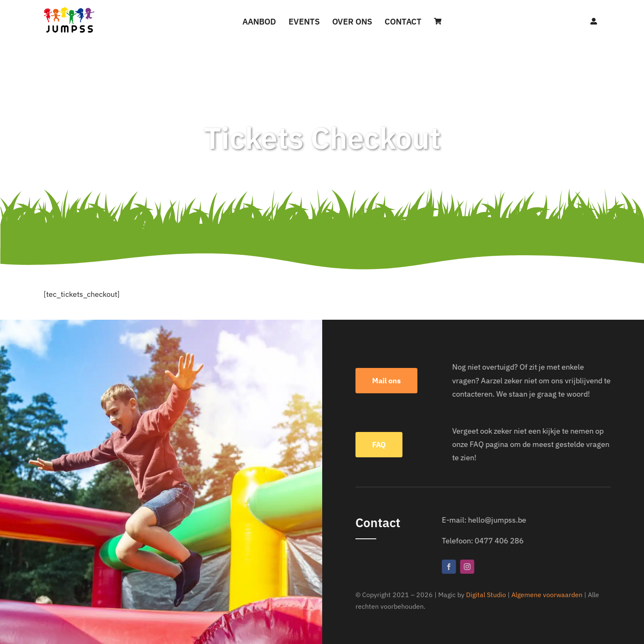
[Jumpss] (69, 9)
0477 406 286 (502, 541)
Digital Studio (486, 596)
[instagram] (470, 567)
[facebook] (452, 567)
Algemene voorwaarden (547, 596)
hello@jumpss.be (500, 520)
